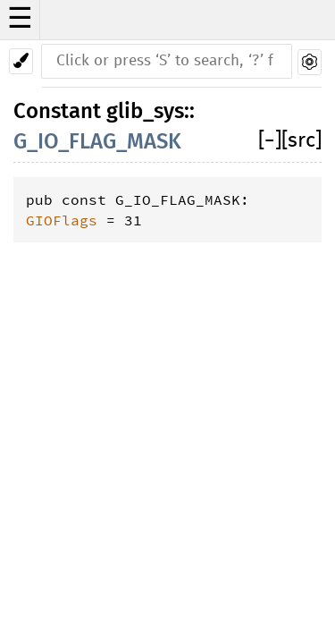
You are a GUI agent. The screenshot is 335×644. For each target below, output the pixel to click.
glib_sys (145, 111)
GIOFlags (62, 220)
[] (270, 141)
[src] (301, 141)
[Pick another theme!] (21, 61)
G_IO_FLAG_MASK (97, 141)
